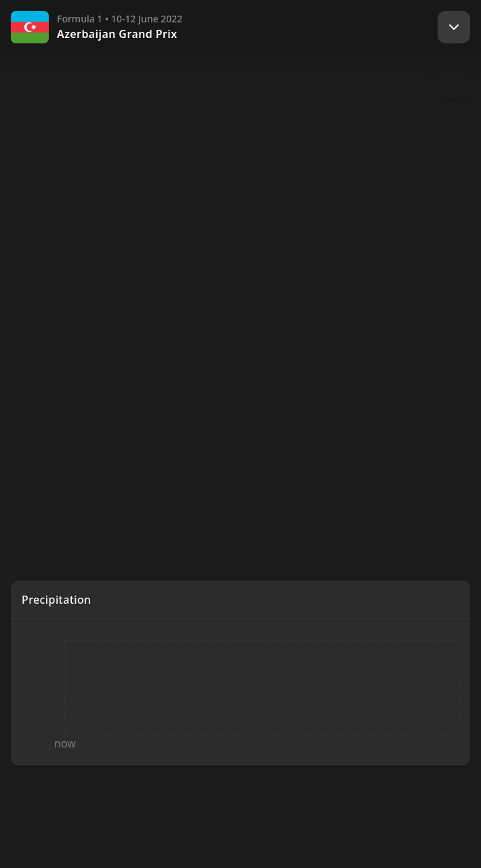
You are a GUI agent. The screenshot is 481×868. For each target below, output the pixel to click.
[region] (240, 282)
